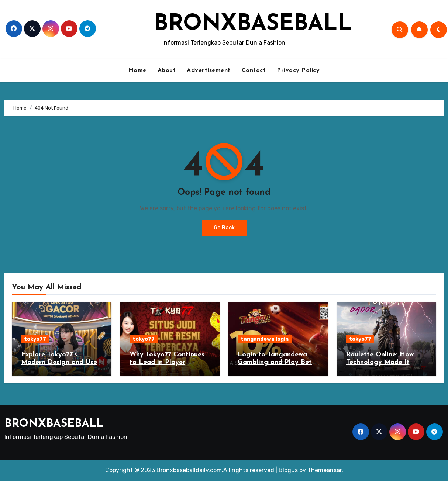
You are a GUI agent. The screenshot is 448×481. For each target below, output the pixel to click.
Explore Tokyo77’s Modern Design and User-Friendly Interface (61, 363)
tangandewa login (265, 339)
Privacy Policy (298, 70)
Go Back (224, 228)
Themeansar (325, 470)
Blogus (288, 470)
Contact (254, 70)
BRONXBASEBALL (253, 24)
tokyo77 (35, 339)
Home (137, 70)
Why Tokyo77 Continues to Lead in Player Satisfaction (167, 363)
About (167, 70)
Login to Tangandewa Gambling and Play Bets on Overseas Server (276, 363)
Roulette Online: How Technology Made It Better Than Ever (380, 363)
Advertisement (209, 70)
